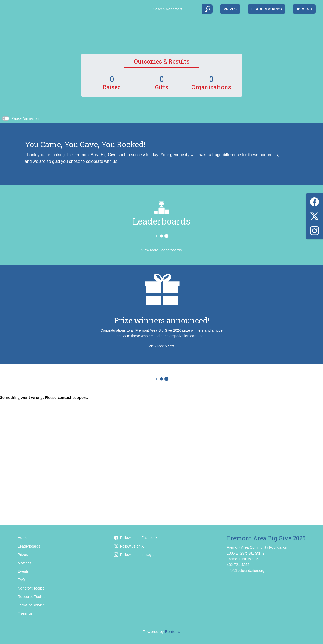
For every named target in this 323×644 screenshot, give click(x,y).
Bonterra (173, 631)
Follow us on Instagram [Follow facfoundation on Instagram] (136, 555)
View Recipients (161, 346)
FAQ (21, 580)
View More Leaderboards (161, 250)
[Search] (176, 9)
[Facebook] (314, 201)
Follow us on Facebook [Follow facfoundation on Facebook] (136, 538)
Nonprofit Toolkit (31, 588)
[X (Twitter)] (314, 215)
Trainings (25, 613)
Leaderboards (267, 9)
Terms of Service (31, 605)
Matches (25, 563)
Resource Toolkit (31, 597)
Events (23, 571)
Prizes (230, 9)
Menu (304, 9)
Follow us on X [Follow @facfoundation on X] (129, 546)
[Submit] (208, 9)
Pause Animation (25, 118)
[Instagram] (314, 230)
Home (23, 538)
